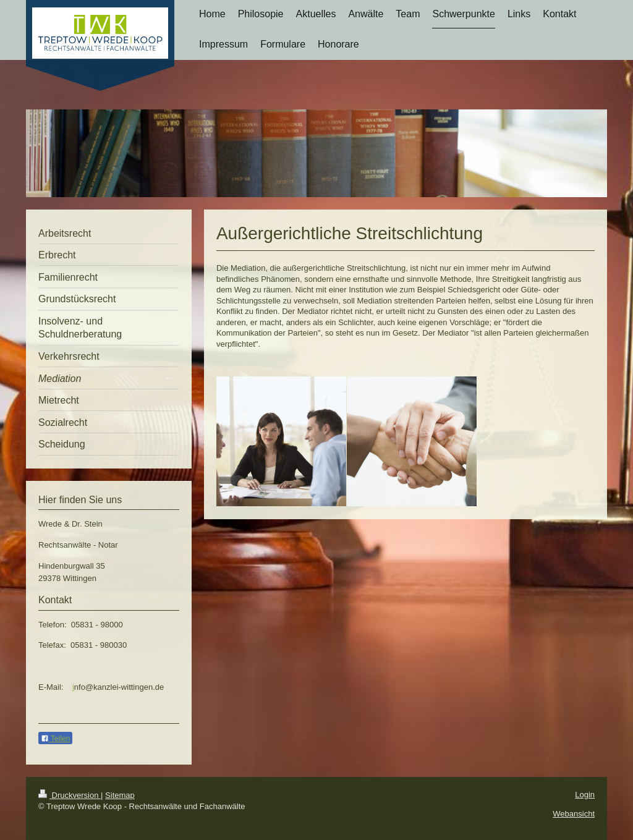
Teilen (55, 739)
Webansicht (574, 814)
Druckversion (70, 795)
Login (585, 795)
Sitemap (120, 795)
